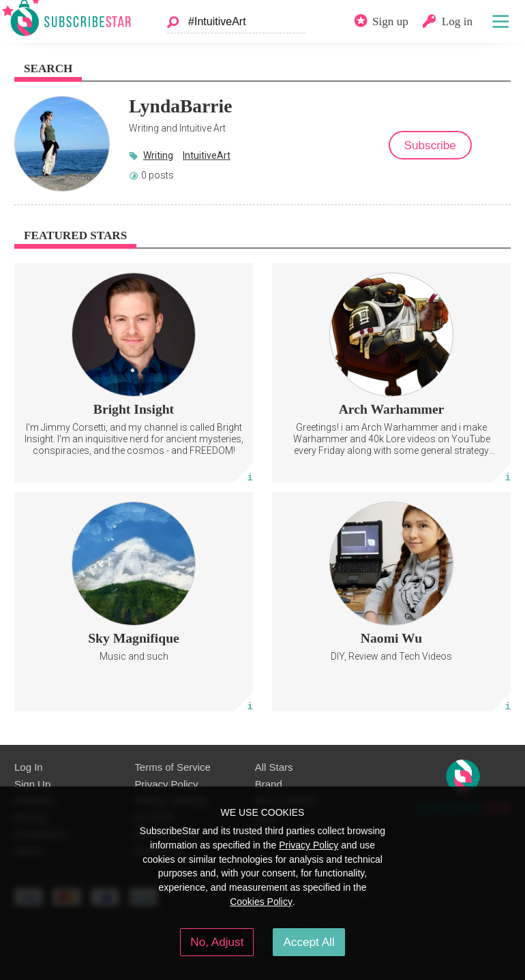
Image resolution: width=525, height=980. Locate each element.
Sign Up (32, 784)
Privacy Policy (166, 784)
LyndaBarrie (180, 106)
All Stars (274, 767)
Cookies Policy (261, 902)
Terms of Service (172, 767)
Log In (29, 767)
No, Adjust (217, 942)
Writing (158, 155)
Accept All (309, 942)
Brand (269, 784)
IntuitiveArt (207, 155)
